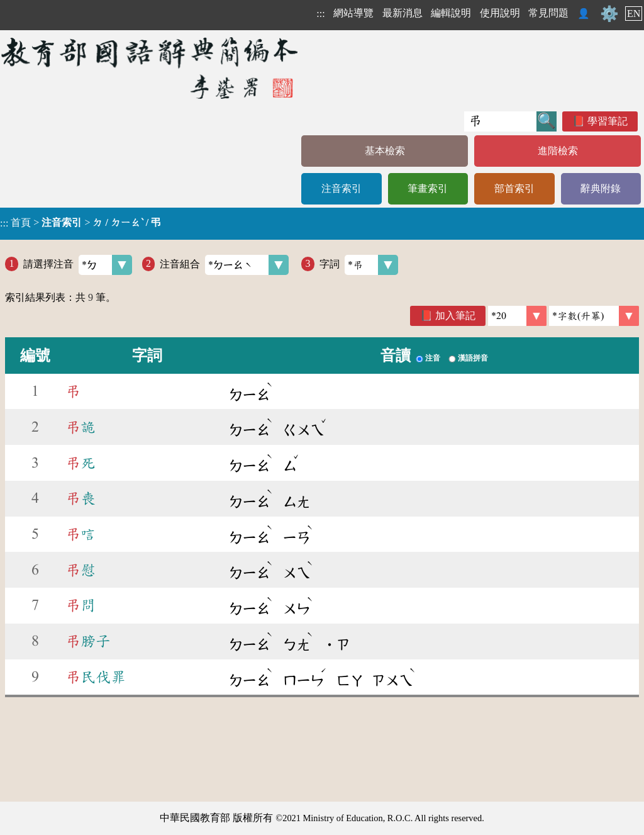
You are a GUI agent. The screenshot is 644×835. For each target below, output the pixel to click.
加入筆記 (455, 316)
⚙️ (609, 14)
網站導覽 (353, 13)
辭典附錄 (601, 188)
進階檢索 (558, 151)
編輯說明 (451, 13)
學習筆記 (608, 121)
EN (634, 14)
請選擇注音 (78, 265)
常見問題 (548, 13)
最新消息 (402, 13)
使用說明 (500, 13)
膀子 (88, 641)
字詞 (359, 265)
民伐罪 (96, 677)
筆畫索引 (428, 188)
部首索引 (514, 188)
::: (320, 14)
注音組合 (224, 265)
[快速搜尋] (500, 121)
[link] (594, 316)
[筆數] (517, 316)
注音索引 (341, 188)
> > (80, 223)
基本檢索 (385, 151)
